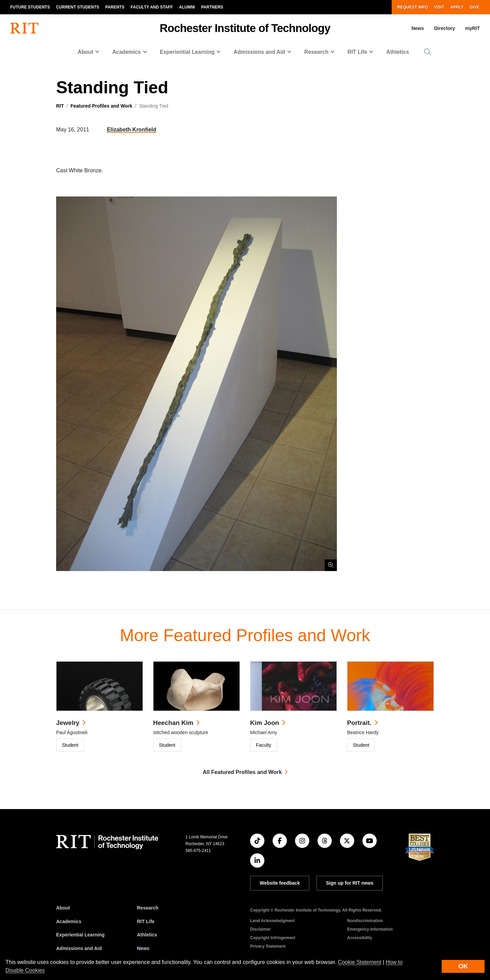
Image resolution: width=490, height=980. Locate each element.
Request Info (412, 7)
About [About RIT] (63, 908)
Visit (439, 7)
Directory (445, 28)
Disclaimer (260, 929)
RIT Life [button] (357, 52)
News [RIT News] (143, 948)
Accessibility (360, 938)
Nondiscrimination (365, 921)
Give (475, 7)
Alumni (187, 7)
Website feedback (280, 883)
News (418, 28)
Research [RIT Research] (148, 908)
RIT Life (146, 921)
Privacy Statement (268, 946)
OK (463, 966)
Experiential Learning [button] (187, 52)
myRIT (472, 28)
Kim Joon (265, 723)
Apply (457, 7)
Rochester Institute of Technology (245, 28)
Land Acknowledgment (272, 921)
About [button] (85, 52)
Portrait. (359, 723)
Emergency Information (370, 929)
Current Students (78, 7)
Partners (212, 7)
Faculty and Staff (152, 7)
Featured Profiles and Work (101, 106)
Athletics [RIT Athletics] (147, 935)
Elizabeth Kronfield (132, 130)
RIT (60, 106)
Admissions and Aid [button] (259, 52)
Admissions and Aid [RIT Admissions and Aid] (79, 948)
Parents (115, 7)
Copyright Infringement (273, 938)
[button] (428, 52)
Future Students (30, 7)
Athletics (398, 52)
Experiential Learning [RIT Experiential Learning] (80, 935)
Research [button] (316, 52)
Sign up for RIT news (350, 883)
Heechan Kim (173, 723)
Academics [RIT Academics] (69, 921)
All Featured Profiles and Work (242, 772)
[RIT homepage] (24, 28)
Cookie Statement (360, 962)
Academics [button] (127, 52)
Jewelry (68, 723)
